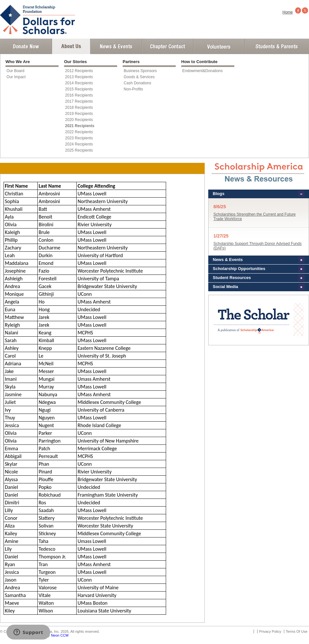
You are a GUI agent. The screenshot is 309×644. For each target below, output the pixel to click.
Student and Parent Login (276, 46)
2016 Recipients (79, 95)
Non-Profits (133, 89)
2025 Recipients (79, 150)
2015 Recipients (79, 89)
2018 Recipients (79, 107)
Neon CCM (60, 635)
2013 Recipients (79, 77)
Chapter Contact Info (168, 46)
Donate (26, 46)
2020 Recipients (79, 120)
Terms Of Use (297, 631)
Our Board (15, 71)
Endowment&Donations (202, 71)
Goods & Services (139, 77)
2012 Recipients (79, 71)
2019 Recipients (79, 114)
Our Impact (16, 77)
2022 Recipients (79, 132)
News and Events (116, 46)
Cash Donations (137, 83)
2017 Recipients (79, 101)
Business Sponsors (140, 71)
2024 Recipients (79, 144)
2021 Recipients (80, 126)
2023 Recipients (79, 138)
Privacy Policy (270, 631)
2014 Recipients (79, 83)
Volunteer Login (219, 46)
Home (288, 12)
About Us (71, 46)
